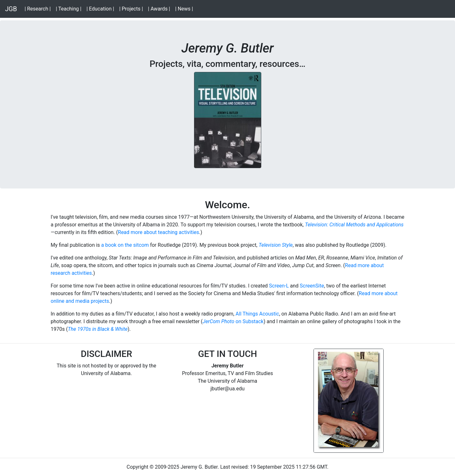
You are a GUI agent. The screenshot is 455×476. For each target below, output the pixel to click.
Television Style (276, 245)
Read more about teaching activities (159, 232)
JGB (11, 9)
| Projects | (132, 8)
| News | (185, 8)
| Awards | (160, 8)
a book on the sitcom (125, 245)
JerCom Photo (219, 321)
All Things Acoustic (257, 314)
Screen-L (279, 286)
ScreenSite (312, 286)
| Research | (39, 8)
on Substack (249, 321)
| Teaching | (70, 8)
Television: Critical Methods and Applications (354, 225)
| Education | (101, 8)
